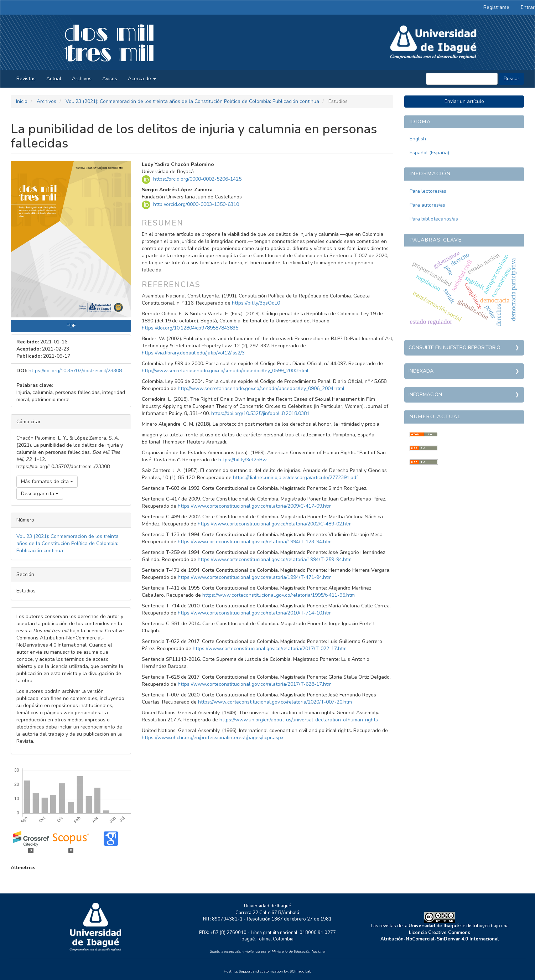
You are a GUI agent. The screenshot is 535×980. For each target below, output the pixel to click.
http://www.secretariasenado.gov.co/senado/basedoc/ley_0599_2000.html (225, 371)
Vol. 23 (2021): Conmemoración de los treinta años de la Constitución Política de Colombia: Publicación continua (192, 101)
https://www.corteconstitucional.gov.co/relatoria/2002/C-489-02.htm (275, 524)
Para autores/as (427, 205)
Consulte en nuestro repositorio (455, 348)
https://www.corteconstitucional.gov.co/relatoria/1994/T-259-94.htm (275, 559)
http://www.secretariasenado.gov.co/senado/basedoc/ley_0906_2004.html (261, 388)
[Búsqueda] (462, 79)
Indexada (421, 371)
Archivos (82, 79)
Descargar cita (40, 494)
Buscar (511, 79)
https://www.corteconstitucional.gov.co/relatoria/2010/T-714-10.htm (255, 613)
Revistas (26, 79)
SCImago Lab (300, 971)
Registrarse (496, 7)
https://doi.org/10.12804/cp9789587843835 (190, 328)
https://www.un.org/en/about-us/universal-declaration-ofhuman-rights (299, 720)
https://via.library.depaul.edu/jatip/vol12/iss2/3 (193, 353)
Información (425, 395)
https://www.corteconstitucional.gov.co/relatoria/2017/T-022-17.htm (270, 649)
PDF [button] (71, 326)
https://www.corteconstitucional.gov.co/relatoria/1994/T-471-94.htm (255, 577)
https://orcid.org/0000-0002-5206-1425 (197, 179)
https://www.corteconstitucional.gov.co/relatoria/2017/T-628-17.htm (255, 684)
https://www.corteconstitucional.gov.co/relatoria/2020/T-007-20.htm (275, 702)
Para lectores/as (428, 191)
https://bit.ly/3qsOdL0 (256, 303)
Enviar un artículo (464, 101)
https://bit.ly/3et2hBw (243, 460)
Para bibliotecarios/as (434, 219)
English (418, 139)
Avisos (110, 79)
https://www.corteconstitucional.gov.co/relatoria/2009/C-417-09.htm (255, 506)
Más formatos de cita (47, 481)
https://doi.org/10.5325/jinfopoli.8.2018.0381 (260, 413)
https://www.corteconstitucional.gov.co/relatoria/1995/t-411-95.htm (279, 595)
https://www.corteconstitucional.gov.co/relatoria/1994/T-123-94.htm (255, 542)
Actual (54, 79)
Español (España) (429, 153)
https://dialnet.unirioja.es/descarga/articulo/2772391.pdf (295, 478)
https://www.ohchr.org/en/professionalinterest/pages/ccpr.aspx (213, 738)
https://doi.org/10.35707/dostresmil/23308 (75, 371)
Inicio (22, 101)
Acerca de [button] (142, 79)
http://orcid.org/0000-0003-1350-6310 (196, 205)
